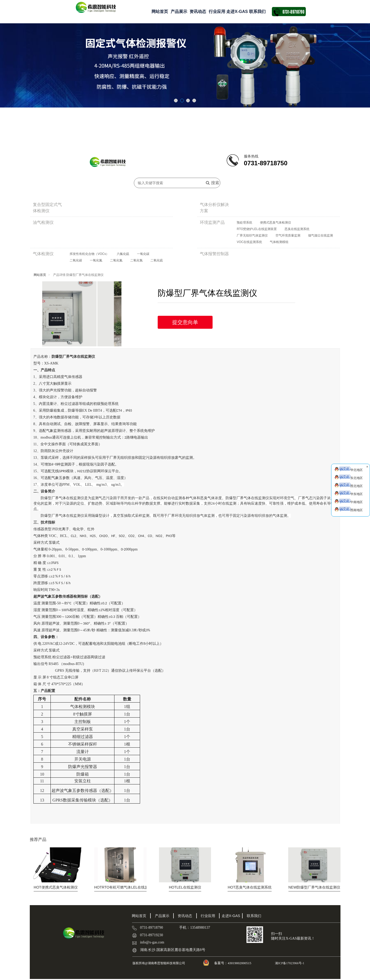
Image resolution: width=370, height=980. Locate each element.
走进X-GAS (237, 12)
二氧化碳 (76, 260)
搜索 (212, 183)
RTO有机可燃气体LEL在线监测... (125, 887)
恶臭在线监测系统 (297, 229)
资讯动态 (198, 12)
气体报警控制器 (214, 254)
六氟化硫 (123, 254)
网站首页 (160, 12)
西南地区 (349, 509)
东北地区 (349, 477)
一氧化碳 (143, 254)
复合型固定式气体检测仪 (47, 208)
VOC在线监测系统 (249, 242)
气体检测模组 (279, 242)
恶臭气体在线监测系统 (250, 887)
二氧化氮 (116, 260)
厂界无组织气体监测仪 (252, 235)
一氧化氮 (96, 260)
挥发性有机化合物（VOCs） (89, 254)
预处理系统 (244, 223)
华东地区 (349, 493)
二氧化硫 (157, 260)
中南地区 (349, 501)
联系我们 (257, 12)
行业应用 (217, 12)
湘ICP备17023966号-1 (289, 963)
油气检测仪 (43, 222)
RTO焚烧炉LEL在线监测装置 (257, 229)
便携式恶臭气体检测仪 (275, 223)
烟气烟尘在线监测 (321, 235)
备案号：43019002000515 (233, 963)
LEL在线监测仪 (185, 887)
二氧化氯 (136, 260)
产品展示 (179, 12)
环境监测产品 (212, 222)
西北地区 (349, 485)
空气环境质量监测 (288, 235)
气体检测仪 (43, 254)
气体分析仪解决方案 (214, 208)
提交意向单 (185, 322)
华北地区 (349, 469)
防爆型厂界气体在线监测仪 (314, 887)
